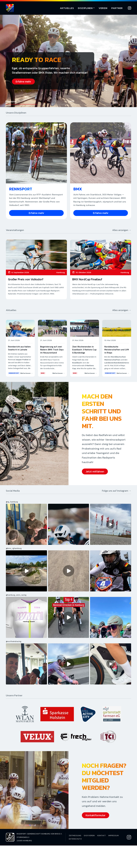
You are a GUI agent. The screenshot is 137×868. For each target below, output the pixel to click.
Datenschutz (75, 839)
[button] (36, 102)
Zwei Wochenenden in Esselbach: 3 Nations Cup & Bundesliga (84, 350)
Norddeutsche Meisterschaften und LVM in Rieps (117, 350)
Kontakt (101, 836)
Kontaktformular (96, 815)
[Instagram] (130, 8)
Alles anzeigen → (122, 230)
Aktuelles (67, 8)
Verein (103, 8)
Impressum (114, 836)
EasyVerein (89, 836)
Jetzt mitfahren (95, 471)
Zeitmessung (75, 836)
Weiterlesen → (26, 373)
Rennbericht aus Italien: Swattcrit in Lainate (19, 348)
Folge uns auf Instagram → (117, 491)
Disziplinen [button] (85, 8)
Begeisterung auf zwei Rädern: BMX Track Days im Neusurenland (52, 350)
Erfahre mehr (23, 82)
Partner (117, 8)
